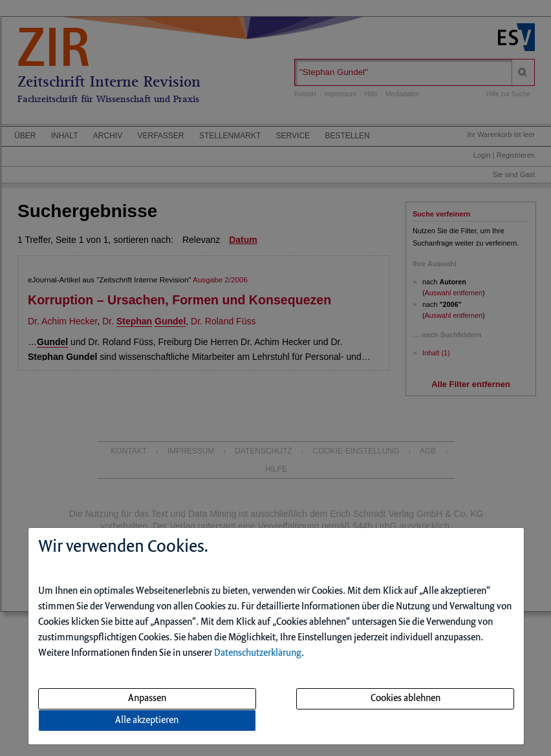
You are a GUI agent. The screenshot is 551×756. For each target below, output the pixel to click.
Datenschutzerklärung (258, 653)
